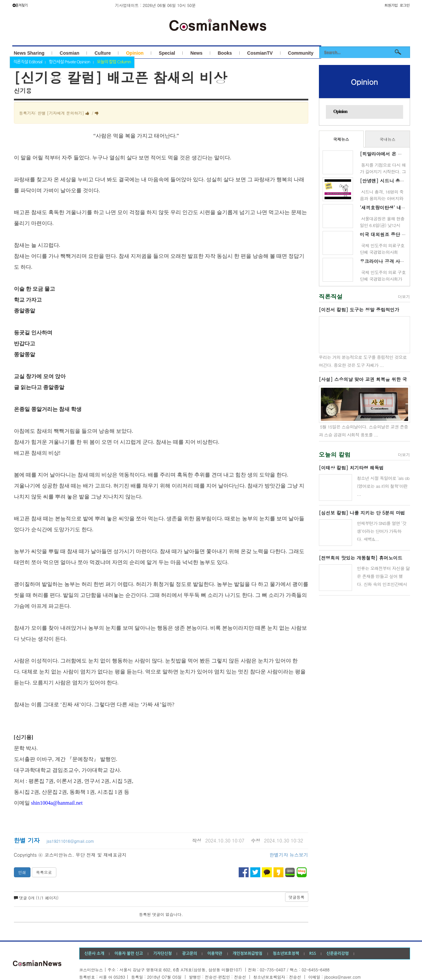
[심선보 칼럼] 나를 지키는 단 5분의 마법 (362, 513)
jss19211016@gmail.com (70, 841)
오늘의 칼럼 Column (114, 62)
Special (167, 53)
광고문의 (189, 953)
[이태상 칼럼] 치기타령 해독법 (351, 468)
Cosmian (69, 53)
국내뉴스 (388, 139)
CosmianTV (260, 53)
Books (225, 53)
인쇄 (22, 872)
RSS (313, 953)
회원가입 (391, 5)
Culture (103, 53)
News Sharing (29, 53)
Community (301, 53)
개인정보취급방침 (248, 953)
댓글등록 (297, 897)
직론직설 (331, 296)
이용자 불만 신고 (129, 953)
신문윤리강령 (337, 953)
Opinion (135, 53)
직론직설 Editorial (28, 62)
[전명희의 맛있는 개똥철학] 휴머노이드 (361, 558)
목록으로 (44, 872)
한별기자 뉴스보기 (289, 855)
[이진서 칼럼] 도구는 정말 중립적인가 (359, 310)
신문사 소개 (94, 953)
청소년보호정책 (286, 953)
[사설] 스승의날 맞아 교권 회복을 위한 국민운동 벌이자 (363, 379)
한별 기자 (28, 840)
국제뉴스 (341, 139)
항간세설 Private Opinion (69, 62)
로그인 (405, 5)
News (196, 53)
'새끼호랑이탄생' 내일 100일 (390, 207)
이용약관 (215, 953)
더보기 (404, 296)
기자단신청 (162, 953)
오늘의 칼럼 (335, 455)
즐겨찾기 (20, 5)
